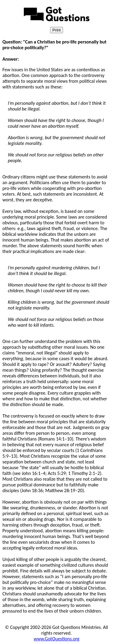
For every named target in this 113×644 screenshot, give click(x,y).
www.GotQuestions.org (57, 639)
